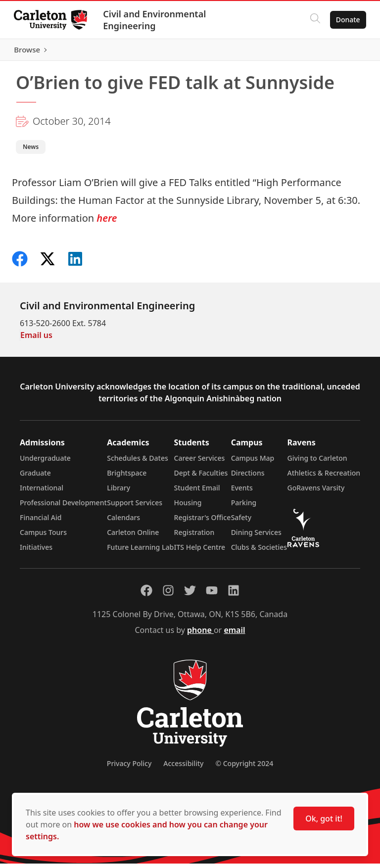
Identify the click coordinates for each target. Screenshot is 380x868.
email (234, 634)
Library (119, 492)
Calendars (123, 522)
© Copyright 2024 (244, 768)
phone (200, 634)
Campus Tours (43, 537)
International (42, 492)
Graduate (35, 477)
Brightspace (127, 477)
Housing (188, 507)
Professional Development (63, 507)
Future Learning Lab (140, 552)
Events (242, 492)
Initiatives (36, 552)
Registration (194, 537)
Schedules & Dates (138, 462)
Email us (36, 339)
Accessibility (183, 768)
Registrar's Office (203, 522)
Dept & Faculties (201, 477)
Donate (346, 20)
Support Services (135, 507)
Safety (241, 522)
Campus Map (253, 462)
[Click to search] (313, 20)
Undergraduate (45, 462)
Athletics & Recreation (324, 477)
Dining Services (256, 537)
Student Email (197, 492)
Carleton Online (133, 537)
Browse (345, 52)
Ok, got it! (324, 819)
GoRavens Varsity (316, 492)
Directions (248, 477)
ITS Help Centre (200, 552)
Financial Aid (41, 522)
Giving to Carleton (317, 462)
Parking (244, 507)
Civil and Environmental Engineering (156, 20)
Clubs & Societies (259, 552)
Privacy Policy (129, 768)
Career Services (200, 462)
